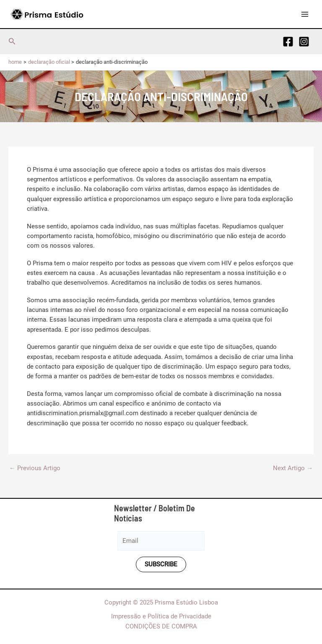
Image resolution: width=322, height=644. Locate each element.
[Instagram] (304, 42)
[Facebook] (288, 42)
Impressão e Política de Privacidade (161, 616)
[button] (12, 41)
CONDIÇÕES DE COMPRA (161, 626)
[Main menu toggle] (305, 14)
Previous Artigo (35, 468)
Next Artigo (293, 468)
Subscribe (161, 564)
